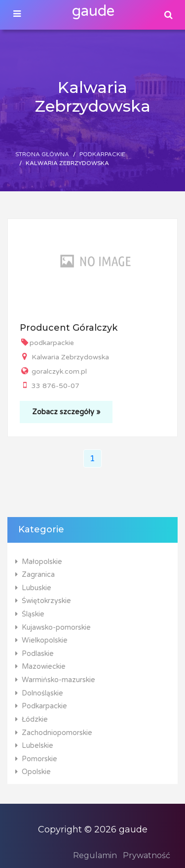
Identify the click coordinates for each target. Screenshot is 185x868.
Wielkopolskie (41, 640)
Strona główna (42, 154)
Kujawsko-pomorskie (53, 628)
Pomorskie (36, 759)
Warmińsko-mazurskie (55, 680)
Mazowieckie (40, 667)
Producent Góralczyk (69, 328)
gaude (93, 11)
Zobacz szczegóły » (66, 412)
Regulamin (95, 855)
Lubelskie (34, 746)
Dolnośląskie (39, 693)
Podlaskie (35, 654)
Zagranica (35, 575)
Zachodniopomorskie (54, 733)
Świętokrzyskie (43, 601)
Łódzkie (32, 719)
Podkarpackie (102, 154)
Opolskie (33, 772)
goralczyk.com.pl (53, 371)
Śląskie (30, 614)
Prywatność (147, 855)
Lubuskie (33, 588)
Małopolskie (39, 562)
